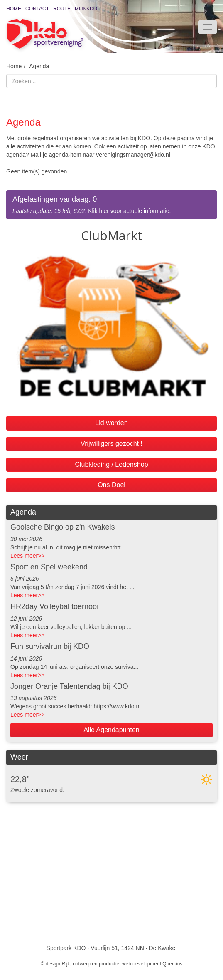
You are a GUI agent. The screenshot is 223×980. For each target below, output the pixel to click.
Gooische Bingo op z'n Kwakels (63, 527)
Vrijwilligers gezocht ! (111, 444)
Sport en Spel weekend (49, 567)
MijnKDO (86, 9)
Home (14, 9)
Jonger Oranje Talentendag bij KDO (69, 686)
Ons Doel (111, 485)
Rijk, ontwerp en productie (91, 964)
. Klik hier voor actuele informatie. (111, 204)
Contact (37, 9)
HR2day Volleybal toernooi (54, 606)
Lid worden (111, 423)
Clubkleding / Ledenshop (111, 464)
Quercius (172, 964)
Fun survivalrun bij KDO (50, 646)
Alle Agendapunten (111, 730)
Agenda (39, 66)
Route (62, 9)
